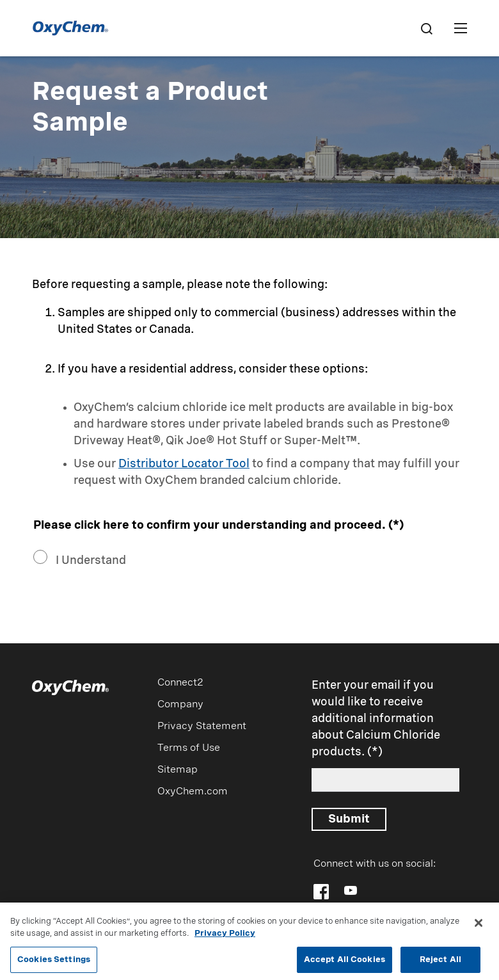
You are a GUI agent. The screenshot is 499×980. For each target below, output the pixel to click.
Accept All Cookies (345, 963)
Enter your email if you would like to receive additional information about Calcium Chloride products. (376, 719)
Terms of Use (189, 748)
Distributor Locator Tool (184, 464)
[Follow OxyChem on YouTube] (351, 890)
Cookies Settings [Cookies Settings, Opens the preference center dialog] (54, 963)
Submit (349, 819)
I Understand (91, 561)
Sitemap (178, 770)
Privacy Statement (202, 727)
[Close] (479, 926)
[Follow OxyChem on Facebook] (321, 892)
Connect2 (180, 683)
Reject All (440, 963)
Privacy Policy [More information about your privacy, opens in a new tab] (225, 937)
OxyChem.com (193, 792)
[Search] (426, 28)
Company (180, 705)
